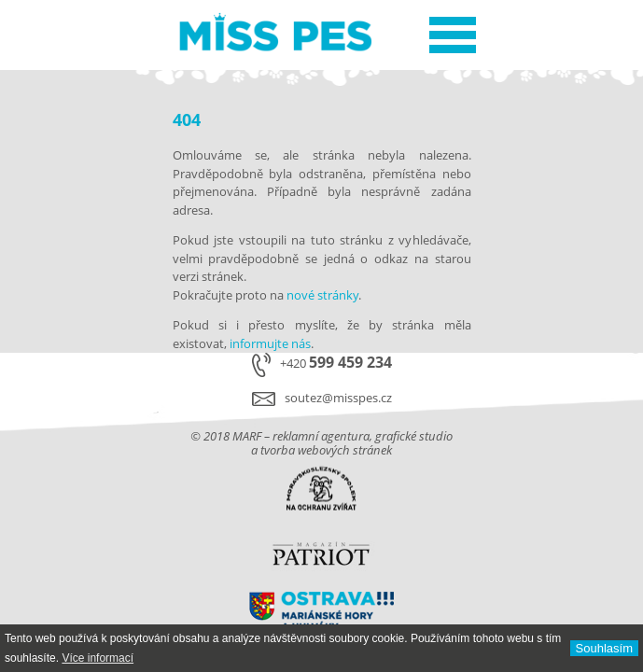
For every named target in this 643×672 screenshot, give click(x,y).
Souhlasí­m (604, 648)
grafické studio (414, 436)
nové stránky (322, 295)
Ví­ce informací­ (98, 658)
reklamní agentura (321, 436)
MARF (247, 436)
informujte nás (270, 343)
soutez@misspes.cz (338, 398)
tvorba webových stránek (326, 450)
